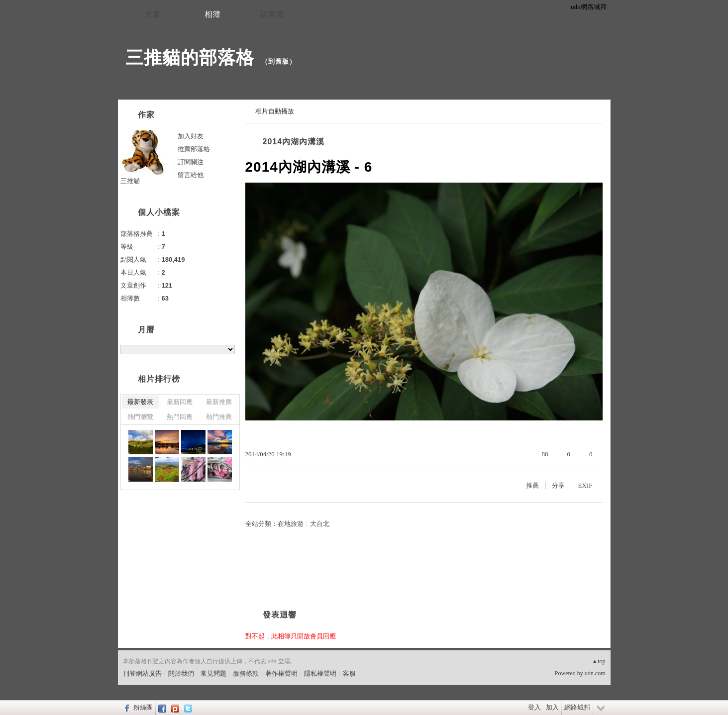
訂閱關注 (191, 162)
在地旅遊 (291, 524)
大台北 (320, 524)
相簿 (212, 14)
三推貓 (130, 181)
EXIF (585, 485)
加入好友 (191, 136)
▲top (598, 661)
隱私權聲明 (320, 673)
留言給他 (191, 175)
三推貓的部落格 (190, 57)
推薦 (532, 485)
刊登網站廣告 (142, 673)
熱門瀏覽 (140, 417)
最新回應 (180, 402)
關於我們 (181, 673)
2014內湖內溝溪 (294, 142)
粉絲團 (143, 707)
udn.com (595, 673)
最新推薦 (219, 402)
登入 (534, 707)
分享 (558, 485)
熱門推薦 (219, 417)
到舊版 (279, 61)
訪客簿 (272, 14)
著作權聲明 (281, 673)
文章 (153, 14)
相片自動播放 (275, 111)
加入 (552, 707)
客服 (349, 673)
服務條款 (246, 673)
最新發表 (140, 402)
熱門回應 (180, 417)
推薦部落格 (194, 149)
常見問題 (213, 673)
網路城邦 (577, 707)
